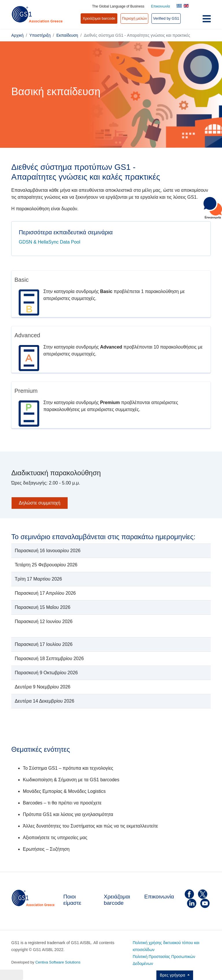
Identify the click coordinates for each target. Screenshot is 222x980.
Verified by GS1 (166, 18)
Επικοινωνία (161, 6)
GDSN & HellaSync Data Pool (50, 242)
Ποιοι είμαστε (72, 900)
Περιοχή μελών (134, 18)
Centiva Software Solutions (58, 962)
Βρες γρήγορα (173, 975)
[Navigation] (207, 20)
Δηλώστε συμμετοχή (40, 503)
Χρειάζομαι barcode (117, 900)
